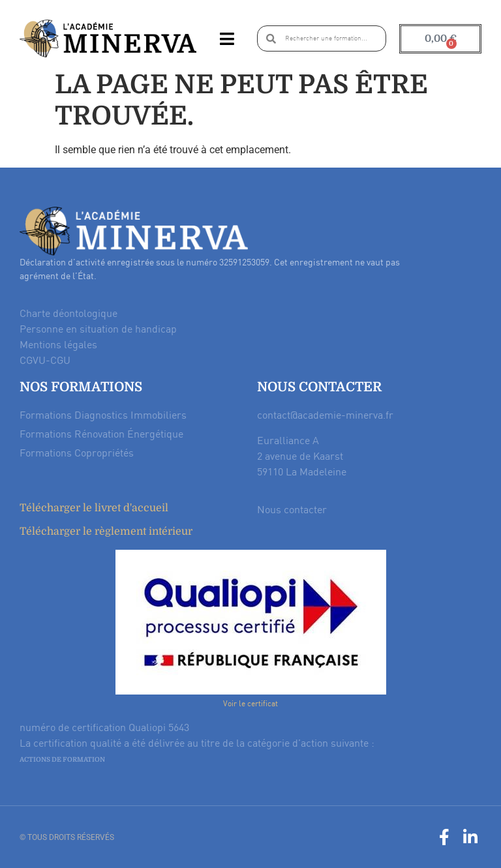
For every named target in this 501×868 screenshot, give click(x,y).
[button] (227, 38)
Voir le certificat (250, 703)
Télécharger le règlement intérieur (106, 531)
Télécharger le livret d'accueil (94, 508)
